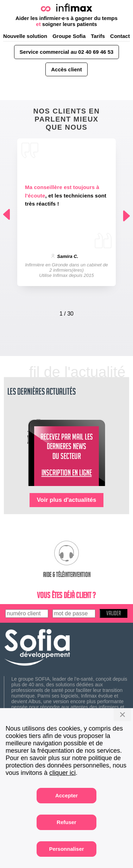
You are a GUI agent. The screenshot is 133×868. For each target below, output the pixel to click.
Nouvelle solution (25, 36)
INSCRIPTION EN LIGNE (67, 474)
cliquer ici (62, 773)
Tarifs (98, 36)
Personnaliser (66, 849)
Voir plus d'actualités (66, 500)
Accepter (66, 795)
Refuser (66, 822)
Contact (120, 36)
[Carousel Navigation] (66, 312)
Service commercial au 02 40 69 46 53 (67, 52)
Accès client (66, 69)
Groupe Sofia (69, 36)
